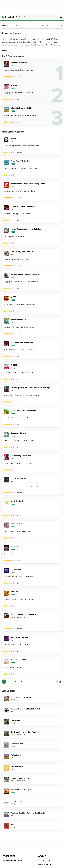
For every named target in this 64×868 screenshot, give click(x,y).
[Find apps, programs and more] (37, 17)
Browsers (19, 26)
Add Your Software (45, 865)
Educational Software (53, 26)
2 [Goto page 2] (10, 682)
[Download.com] (8, 17)
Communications (29, 26)
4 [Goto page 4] (21, 682)
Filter (5, 51)
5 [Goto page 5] (27, 682)
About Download (44, 861)
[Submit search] (17, 17)
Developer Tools (40, 26)
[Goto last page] (58, 682)
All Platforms (7, 26)
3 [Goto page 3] (16, 682)
